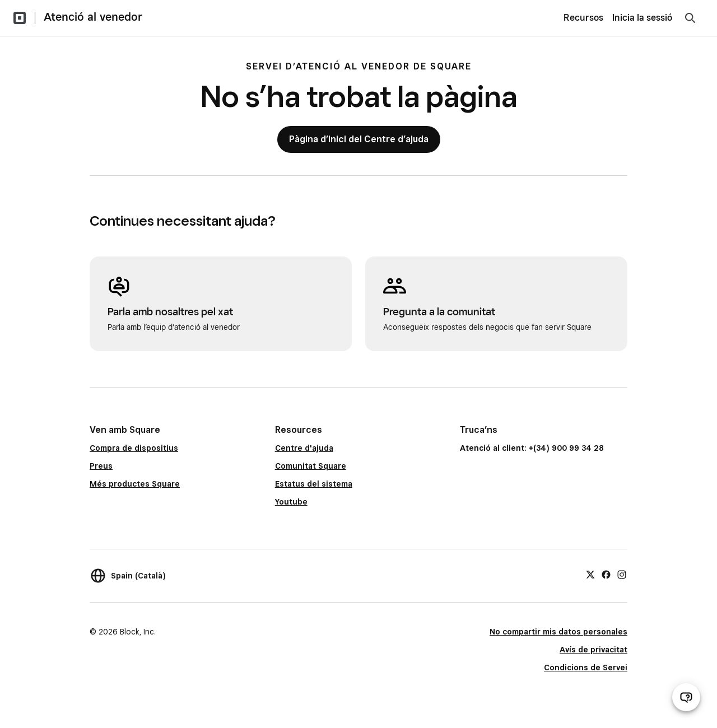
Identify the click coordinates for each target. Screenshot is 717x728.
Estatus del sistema (314, 484)
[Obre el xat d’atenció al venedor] (686, 697)
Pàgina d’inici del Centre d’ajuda (359, 139)
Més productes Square (135, 484)
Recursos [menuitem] (583, 18)
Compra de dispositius (134, 448)
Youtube (291, 502)
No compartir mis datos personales (558, 632)
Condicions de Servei (586, 668)
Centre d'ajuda (304, 448)
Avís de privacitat (593, 650)
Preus (101, 466)
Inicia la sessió (642, 18)
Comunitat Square (311, 466)
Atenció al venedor (93, 17)
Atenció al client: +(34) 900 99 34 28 (532, 448)
